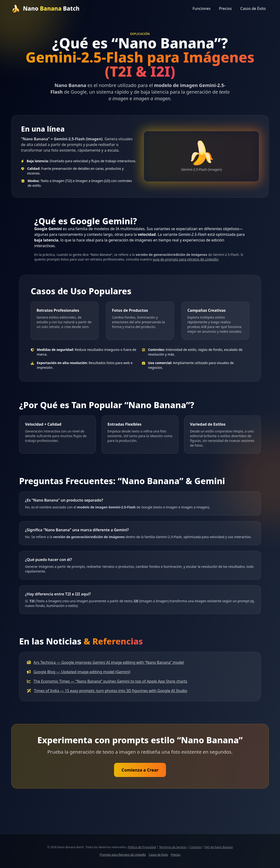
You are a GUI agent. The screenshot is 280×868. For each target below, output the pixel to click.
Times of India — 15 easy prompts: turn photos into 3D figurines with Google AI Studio (111, 691)
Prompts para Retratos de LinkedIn (123, 855)
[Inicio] (45, 8)
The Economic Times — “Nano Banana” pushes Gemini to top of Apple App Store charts (110, 681)
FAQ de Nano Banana (219, 847)
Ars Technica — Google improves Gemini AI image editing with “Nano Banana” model (109, 662)
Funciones (201, 8)
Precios (225, 8)
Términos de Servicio (173, 847)
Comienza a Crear (140, 770)
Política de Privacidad (142, 847)
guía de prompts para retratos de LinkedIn (185, 259)
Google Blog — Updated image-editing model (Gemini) (82, 672)
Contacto (196, 847)
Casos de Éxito (253, 8)
